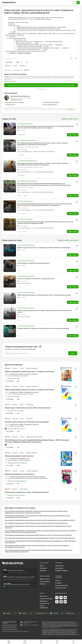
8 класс (15, 66)
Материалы (43, 568)
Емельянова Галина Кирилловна (20, 96)
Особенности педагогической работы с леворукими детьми (36, 279)
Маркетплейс (59, 566)
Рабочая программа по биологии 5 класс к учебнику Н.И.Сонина (29, 390)
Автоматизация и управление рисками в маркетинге (34, 263)
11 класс (22, 437)
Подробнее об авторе (16, 100)
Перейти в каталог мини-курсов (69, 240)
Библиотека (44, 596)
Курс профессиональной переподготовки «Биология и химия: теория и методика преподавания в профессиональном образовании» (43, 164)
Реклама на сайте (61, 588)
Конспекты (23, 66)
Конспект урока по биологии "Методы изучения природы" (27, 422)
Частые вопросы (45, 581)
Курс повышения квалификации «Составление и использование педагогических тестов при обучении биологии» (40, 538)
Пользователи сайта (62, 585)
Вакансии (43, 584)
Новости (58, 581)
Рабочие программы (32, 368)
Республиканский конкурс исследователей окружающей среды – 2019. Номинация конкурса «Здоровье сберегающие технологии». (37, 441)
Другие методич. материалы (34, 437)
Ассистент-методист (46, 599)
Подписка (43, 571)
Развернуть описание (10, 81)
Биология (8, 66)
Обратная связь (45, 579)
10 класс (22, 471)
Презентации (30, 405)
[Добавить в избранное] (76, 58)
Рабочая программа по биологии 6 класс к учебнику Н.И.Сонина (29, 371)
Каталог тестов (44, 603)
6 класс (22, 368)
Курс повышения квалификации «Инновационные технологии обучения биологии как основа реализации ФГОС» (40, 520)
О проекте (58, 583)
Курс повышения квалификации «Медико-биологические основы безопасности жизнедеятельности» (36, 523)
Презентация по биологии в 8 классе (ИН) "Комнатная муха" (28, 408)
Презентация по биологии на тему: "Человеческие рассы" (27, 492)
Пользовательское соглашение (9, 625)
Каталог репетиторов (44, 607)
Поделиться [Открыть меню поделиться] (41, 89)
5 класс (22, 386)
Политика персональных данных (10, 629)
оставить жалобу (71, 110)
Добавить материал (61, 571)
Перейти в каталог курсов (71, 119)
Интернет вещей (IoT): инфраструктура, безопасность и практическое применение (43, 328)
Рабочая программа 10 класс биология (20, 474)
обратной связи (76, 635)
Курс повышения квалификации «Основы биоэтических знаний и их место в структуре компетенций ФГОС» (38, 535)
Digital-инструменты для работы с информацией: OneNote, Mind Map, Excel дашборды (44, 248)
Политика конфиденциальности (9, 627)
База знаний (59, 568)
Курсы (42, 566)
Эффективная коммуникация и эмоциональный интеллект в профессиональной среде (44, 295)
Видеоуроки (44, 601)
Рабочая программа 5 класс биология (19, 456)
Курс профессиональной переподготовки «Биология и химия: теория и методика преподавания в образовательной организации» (43, 144)
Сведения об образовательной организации (9, 622)
